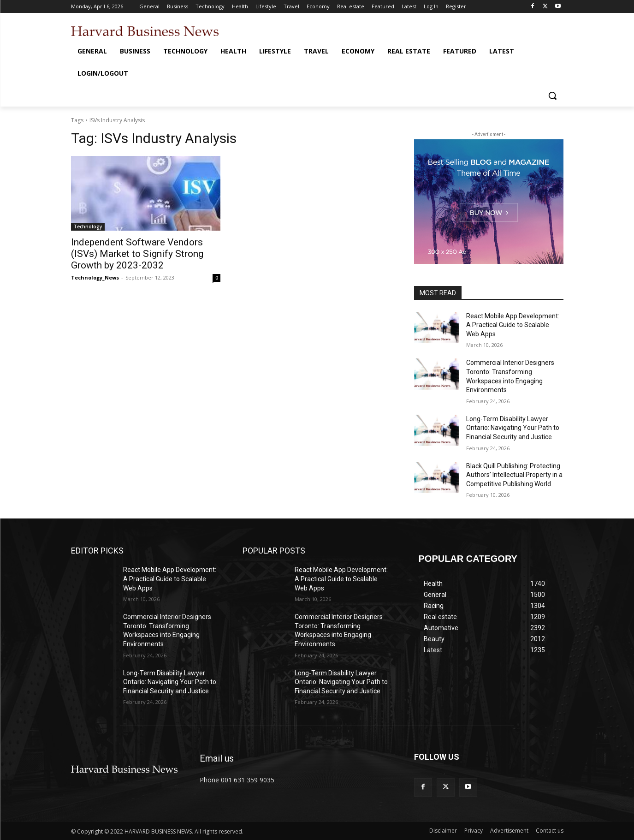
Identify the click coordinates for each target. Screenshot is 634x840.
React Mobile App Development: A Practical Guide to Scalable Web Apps (513, 325)
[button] (552, 95)
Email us (217, 758)
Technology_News (95, 277)
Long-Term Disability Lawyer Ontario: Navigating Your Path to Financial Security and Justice (513, 428)
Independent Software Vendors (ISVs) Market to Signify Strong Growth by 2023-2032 (137, 254)
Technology (88, 226)
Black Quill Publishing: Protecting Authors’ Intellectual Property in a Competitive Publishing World (514, 475)
